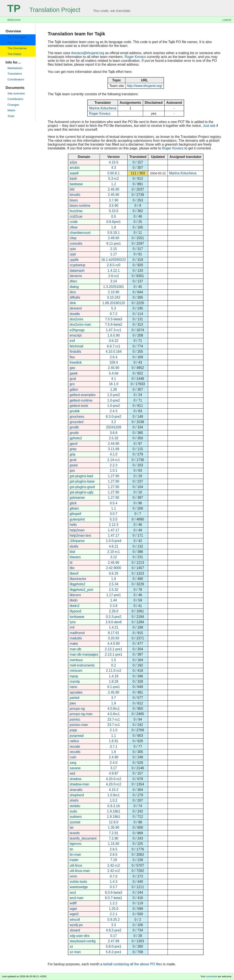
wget (73, 909)
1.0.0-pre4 (114, 541)
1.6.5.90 (114, 335)
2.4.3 (114, 411)
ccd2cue (76, 216)
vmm (73, 876)
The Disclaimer (17, 48)
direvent (76, 308)
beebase (76, 184)
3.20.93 (114, 638)
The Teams (15, 43)
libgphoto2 (78, 584)
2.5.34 (113, 584)
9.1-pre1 (114, 687)
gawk (74, 373)
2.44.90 (114, 444)
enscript (76, 335)
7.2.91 (113, 833)
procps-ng (77, 709)
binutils (75, 195)
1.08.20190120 (114, 303)
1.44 (114, 600)
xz (71, 946)
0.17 (114, 936)
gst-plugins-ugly (82, 492)
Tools (11, 116)
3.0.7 (114, 514)
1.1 (113, 508)
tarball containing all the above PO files (133, 964)
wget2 (74, 914)
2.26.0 (113, 611)
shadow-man (79, 784)
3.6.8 (114, 433)
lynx (73, 622)
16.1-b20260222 (114, 260)
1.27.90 (114, 476)
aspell (74, 173)
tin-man (75, 855)
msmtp (75, 682)
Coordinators (16, 79)
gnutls (74, 433)
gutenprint (77, 519)
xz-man (75, 952)
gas (72, 368)
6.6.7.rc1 (113, 346)
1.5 (113, 660)
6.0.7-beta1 (114, 898)
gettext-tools (79, 406)
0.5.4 (114, 503)
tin (71, 849)
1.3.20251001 (114, 287)
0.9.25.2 (114, 920)
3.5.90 (113, 206)
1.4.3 (114, 882)
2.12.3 (113, 525)
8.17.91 (114, 633)
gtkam (74, 508)
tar (72, 828)
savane (75, 768)
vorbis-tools (78, 882)
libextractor (78, 579)
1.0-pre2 (114, 395)
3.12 (114, 557)
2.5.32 (113, 438)
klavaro (75, 557)
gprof (73, 444)
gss (72, 470)
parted (74, 698)
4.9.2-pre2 (114, 930)
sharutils (76, 790)
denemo (76, 276)
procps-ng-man (81, 714)
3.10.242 (113, 297)
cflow (73, 227)
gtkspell (75, 514)
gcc (72, 384)
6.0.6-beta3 (114, 893)
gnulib (74, 427)
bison (74, 200)
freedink (76, 362)
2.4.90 (113, 757)
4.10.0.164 (114, 352)
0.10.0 (113, 211)
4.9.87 (113, 773)
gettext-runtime (81, 400)
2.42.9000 (114, 568)
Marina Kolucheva (103, 108)
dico (73, 292)
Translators (15, 74)
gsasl (74, 465)
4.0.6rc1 (114, 709)
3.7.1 (114, 747)
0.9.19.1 (114, 233)
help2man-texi (80, 536)
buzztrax (76, 211)
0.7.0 (114, 876)
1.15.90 (114, 844)
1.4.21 (113, 627)
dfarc (73, 281)
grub (73, 460)
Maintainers (15, 68)
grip (72, 454)
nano (73, 687)
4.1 (113, 379)
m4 (72, 627)
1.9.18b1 (113, 811)
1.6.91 (113, 741)
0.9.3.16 (114, 806)
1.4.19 (113, 676)
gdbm (74, 390)
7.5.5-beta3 (114, 319)
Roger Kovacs (135, 57)
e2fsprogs (77, 330)
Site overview (16, 93)
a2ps (73, 162)
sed (72, 773)
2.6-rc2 (114, 276)
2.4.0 (114, 763)
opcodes (76, 692)
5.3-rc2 (114, 179)
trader (74, 860)
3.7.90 (113, 200)
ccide (74, 222)
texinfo (75, 833)
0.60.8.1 (114, 173)
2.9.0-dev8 (114, 622)
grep (73, 449)
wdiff (73, 903)
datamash (77, 271)
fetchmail (76, 346)
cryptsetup (78, 265)
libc (72, 568)
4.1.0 (114, 454)
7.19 (114, 860)
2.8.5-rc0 (114, 265)
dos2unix (76, 319)
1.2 (113, 184)
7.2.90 (113, 838)
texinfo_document (83, 838)
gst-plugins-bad (81, 476)
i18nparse (77, 541)
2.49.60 (114, 238)
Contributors (15, 99)
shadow (75, 779)
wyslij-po (76, 925)
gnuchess (77, 417)
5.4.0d (113, 373)
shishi (74, 800)
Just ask (209, 126)
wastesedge (79, 887)
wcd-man (77, 898)
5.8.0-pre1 (114, 946)
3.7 (113, 698)
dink (73, 303)
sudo (73, 811)
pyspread (77, 736)
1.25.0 (113, 909)
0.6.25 (113, 573)
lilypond (75, 611)
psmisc (75, 719)
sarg (73, 763)
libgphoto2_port (81, 590)
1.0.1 (114, 470)
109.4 (113, 362)
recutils (75, 752)
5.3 (113, 308)
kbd (72, 552)
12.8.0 (113, 822)
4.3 (113, 168)
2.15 (114, 249)
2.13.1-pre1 (114, 649)
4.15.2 (113, 790)
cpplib (74, 260)
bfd (72, 189)
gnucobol (77, 422)
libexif (74, 573)
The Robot (14, 54)
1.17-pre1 (114, 595)
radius (74, 741)
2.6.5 (114, 849)
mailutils (76, 638)
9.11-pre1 (114, 244)
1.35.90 (114, 828)
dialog (74, 287)
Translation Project (44, 10)
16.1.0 (113, 384)
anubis (75, 168)
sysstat (75, 822)
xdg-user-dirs (80, 936)
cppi (73, 254)
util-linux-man (80, 871)
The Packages (17, 37)
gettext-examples (83, 395)
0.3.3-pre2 (114, 617)
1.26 (114, 390)
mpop (74, 676)
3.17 (114, 768)
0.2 (113, 665)
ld (71, 563)
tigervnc (76, 844)
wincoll (75, 920)
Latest (227, 20)
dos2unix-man (80, 324)
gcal (73, 379)
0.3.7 (114, 887)
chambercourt (80, 233)
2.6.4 (114, 357)
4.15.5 (113, 162)
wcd (73, 893)
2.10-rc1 (114, 552)
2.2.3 (114, 465)
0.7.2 (114, 314)
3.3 (113, 925)
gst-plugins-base (82, 481)
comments (212, 976)
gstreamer (77, 498)
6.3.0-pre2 (114, 417)
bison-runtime (80, 206)
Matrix (11, 110)
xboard (75, 930)
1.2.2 (114, 903)
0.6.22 (113, 341)
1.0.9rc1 (114, 795)
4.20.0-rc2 (113, 779)
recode (75, 747)
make (74, 644)
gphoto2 (76, 438)
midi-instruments (82, 665)
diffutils (75, 297)
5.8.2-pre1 (114, 952)
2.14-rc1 (114, 460)
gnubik (75, 411)
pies (73, 703)
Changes (13, 105)
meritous (76, 660)
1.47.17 (114, 530)
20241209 (114, 427)
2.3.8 (114, 606)
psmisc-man (79, 725)
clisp (73, 238)
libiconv (75, 595)
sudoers (76, 817)
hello (73, 525)
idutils (74, 546)
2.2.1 (114, 914)
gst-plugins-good (82, 487)
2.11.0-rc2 (113, 671)
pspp (73, 730)
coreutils (76, 244)
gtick (73, 503)
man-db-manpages (84, 654)
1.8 (113, 227)
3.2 (113, 422)
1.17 (114, 254)
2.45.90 (114, 189)
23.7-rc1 (114, 719)
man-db (75, 649)
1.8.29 (113, 682)
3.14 (114, 281)
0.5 (113, 216)
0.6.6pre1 (114, 222)
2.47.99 (114, 941)
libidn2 (75, 606)
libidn (74, 600)
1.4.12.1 (114, 271)
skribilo (75, 806)
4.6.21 (113, 546)
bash (73, 179)
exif (72, 341)
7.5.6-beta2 (114, 324)
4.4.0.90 (114, 644)
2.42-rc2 (114, 865)
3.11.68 (114, 449)
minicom (76, 671)
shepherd (77, 795)
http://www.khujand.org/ (144, 86)
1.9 (113, 579)
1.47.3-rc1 (113, 330)
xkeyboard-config (83, 941)
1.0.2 (114, 800)
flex (72, 357)
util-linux (76, 865)
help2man (77, 530)
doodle (75, 314)
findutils (75, 352)
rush (73, 757)
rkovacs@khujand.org (88, 53)
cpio (73, 249)
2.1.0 (114, 730)
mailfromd (77, 633)
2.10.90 (114, 292)
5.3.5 (114, 519)
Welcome (14, 20)
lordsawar (77, 617)
